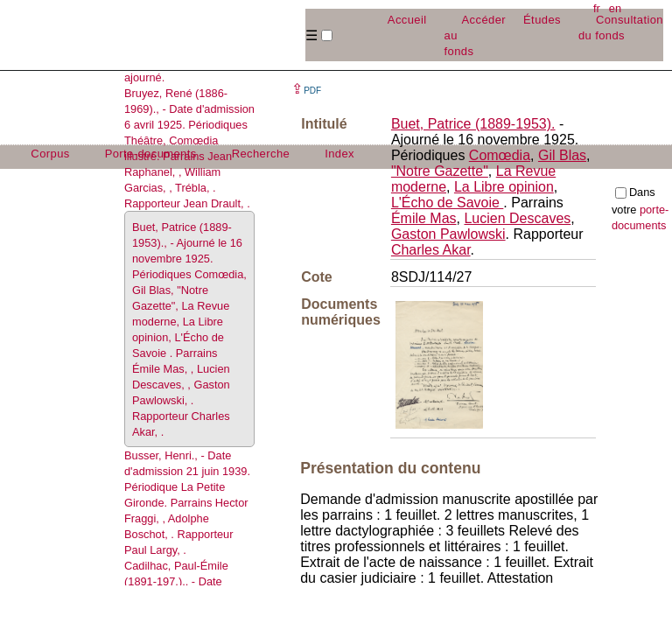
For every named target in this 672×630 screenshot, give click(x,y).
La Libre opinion (504, 187)
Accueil (407, 20)
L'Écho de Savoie (447, 203)
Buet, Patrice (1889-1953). (473, 124)
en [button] (615, 8)
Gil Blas (562, 155)
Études (542, 20)
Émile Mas (424, 218)
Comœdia (500, 155)
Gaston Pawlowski (448, 234)
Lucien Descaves (517, 218)
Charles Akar (431, 250)
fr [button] (597, 8)
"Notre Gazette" (440, 171)
